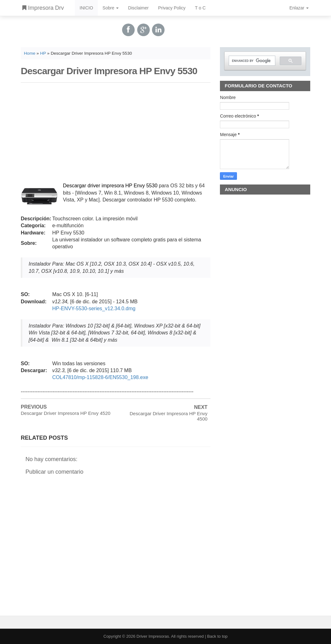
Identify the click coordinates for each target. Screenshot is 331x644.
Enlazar (299, 8)
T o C (200, 8)
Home (30, 53)
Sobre (111, 8)
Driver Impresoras (153, 636)
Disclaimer (138, 8)
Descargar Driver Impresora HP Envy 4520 (66, 413)
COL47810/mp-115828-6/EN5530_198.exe (100, 377)
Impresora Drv (43, 8)
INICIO (86, 8)
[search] (251, 61)
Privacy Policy (172, 8)
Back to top (217, 636)
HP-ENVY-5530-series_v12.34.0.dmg (94, 308)
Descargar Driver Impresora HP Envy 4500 (168, 416)
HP (43, 53)
